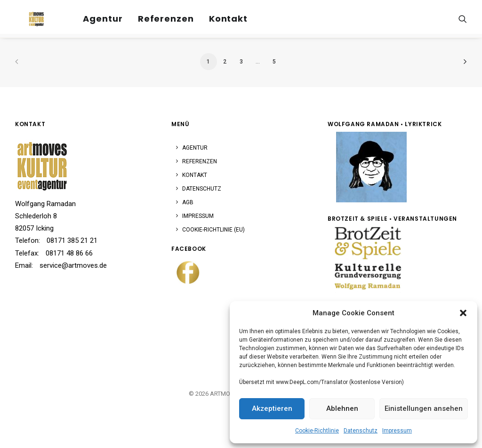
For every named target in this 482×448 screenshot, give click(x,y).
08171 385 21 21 (72, 240)
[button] (463, 313)
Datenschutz (361, 431)
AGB (188, 202)
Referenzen (153, 16)
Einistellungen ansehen (424, 408)
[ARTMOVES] (27, 16)
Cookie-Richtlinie (317, 431)
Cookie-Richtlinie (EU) (213, 230)
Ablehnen (342, 408)
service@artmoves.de (73, 265)
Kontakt (216, 16)
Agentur (90, 16)
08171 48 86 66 (69, 253)
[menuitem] (90, 16)
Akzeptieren (272, 408)
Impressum (397, 431)
